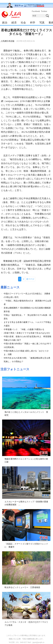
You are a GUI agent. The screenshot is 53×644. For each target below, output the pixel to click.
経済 (14, 23)
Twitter (44, 11)
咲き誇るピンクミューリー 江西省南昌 (22, 587)
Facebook (36, 11)
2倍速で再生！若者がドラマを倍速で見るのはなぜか (27, 333)
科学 (33, 23)
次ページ (30, 279)
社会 (23, 23)
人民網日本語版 (7, 41)
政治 (5, 23)
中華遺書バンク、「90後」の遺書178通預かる (24, 329)
